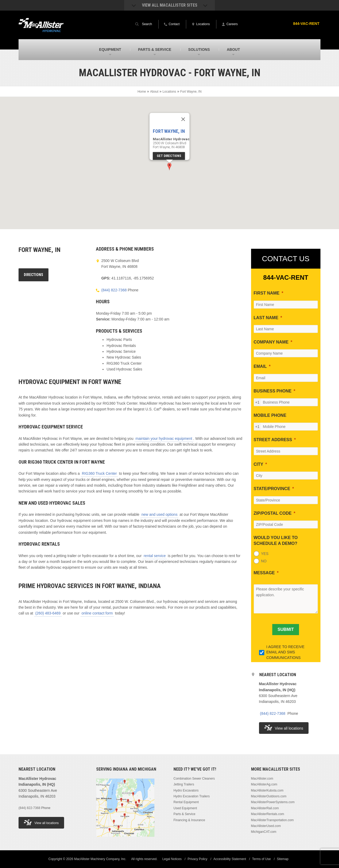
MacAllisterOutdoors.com (269, 796)
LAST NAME (266, 318)
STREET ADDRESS (273, 440)
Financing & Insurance (189, 820)
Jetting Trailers (184, 784)
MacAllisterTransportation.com (273, 820)
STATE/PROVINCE (272, 489)
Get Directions (169, 156)
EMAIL (260, 366)
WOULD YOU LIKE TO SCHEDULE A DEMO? (276, 541)
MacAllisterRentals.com (268, 814)
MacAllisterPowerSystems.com (273, 802)
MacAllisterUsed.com (266, 826)
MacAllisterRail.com (265, 808)
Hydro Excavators (186, 790)
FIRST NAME (267, 293)
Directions (34, 275)
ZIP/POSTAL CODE (273, 513)
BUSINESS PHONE (273, 391)
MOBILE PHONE (270, 415)
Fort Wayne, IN (169, 131)
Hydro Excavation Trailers (192, 796)
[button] (169, 167)
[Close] (183, 119)
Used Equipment (185, 808)
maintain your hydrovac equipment (164, 438)
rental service (155, 556)
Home (142, 92)
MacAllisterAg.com (264, 784)
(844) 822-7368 (114, 290)
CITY (258, 464)
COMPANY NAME (271, 342)
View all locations (284, 728)
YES (265, 554)
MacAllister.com (262, 779)
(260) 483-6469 (48, 613)
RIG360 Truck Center (99, 473)
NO (264, 561)
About (154, 92)
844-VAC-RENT (306, 24)
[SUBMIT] (286, 630)
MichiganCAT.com (264, 832)
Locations (169, 92)
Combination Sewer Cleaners (194, 779)
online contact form (97, 613)
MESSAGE (264, 573)
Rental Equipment (186, 802)
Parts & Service (184, 814)
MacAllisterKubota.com (267, 790)
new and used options (159, 514)
